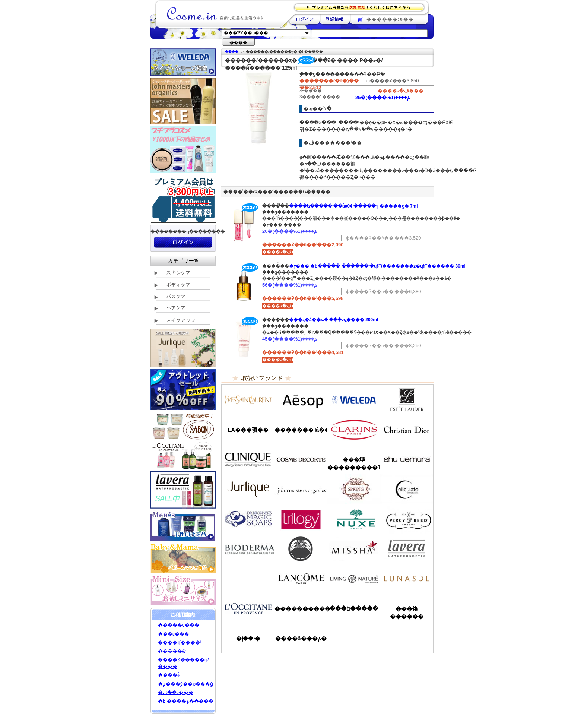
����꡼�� (248, 489)
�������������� (248, 400)
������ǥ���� (301, 459)
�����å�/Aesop (301, 400)
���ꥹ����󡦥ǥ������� (407, 430)
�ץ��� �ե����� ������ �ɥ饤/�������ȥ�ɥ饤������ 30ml (377, 266)
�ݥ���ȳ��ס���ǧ (185, 684)
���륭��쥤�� (407, 489)
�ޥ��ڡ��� (176, 692)
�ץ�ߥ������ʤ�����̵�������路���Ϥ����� (361, 7)
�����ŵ (172, 651)
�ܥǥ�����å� (301, 549)
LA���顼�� (248, 430)
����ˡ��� (248, 459)
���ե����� (354, 609)
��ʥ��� (407, 579)
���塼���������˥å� (354, 463)
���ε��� (174, 634)
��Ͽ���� (335, 19)
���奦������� (407, 459)
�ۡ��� (232, 52)
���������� (248, 608)
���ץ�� (354, 489)
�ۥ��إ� (248, 638)
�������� (304, 19)
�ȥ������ (301, 519)
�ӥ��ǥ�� (248, 549)
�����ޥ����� (301, 489)
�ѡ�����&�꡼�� (407, 519)
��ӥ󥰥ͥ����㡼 (354, 579)
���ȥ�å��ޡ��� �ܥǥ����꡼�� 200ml (334, 320)
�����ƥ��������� (407, 400)
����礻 (170, 675)
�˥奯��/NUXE (354, 519)
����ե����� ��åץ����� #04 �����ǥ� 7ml (353, 206)
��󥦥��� (248, 579)
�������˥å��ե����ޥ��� (301, 430)
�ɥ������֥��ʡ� (248, 519)
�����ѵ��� (179, 625)
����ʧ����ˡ (179, 642)
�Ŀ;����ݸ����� (186, 701)
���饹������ (407, 613)
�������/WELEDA (354, 400)
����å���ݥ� (301, 638)
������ (354, 430)
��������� (407, 549)
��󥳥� (301, 579)
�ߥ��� (354, 549)
